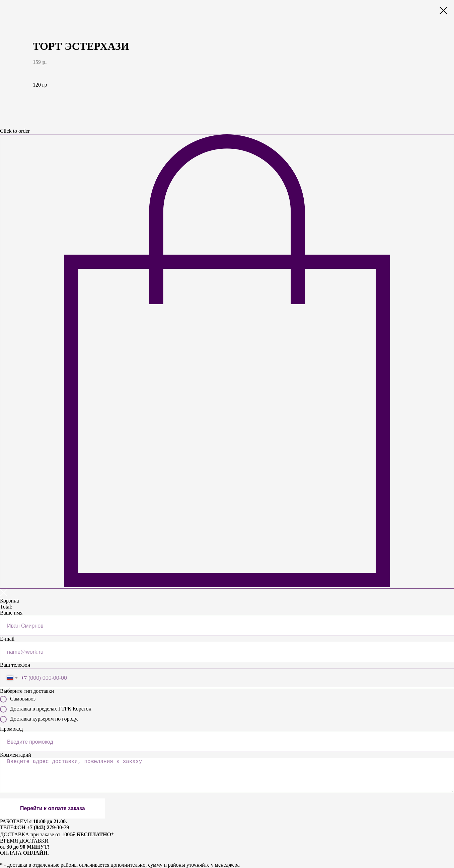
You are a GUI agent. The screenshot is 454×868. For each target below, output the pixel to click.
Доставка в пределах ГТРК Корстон (46, 709)
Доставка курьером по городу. (39, 719)
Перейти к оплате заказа (53, 808)
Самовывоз (18, 699)
